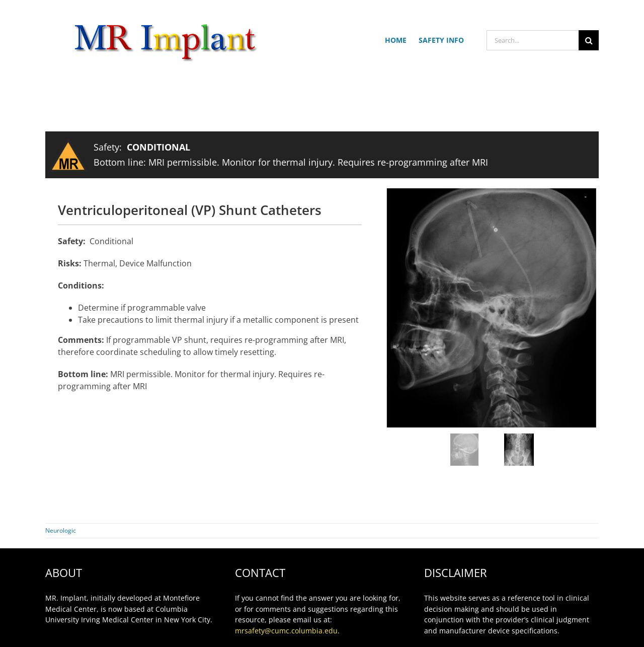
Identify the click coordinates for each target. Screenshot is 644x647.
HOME (396, 40)
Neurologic (61, 530)
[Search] (589, 40)
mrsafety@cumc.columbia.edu (286, 631)
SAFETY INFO (441, 40)
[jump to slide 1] (464, 450)
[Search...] (533, 40)
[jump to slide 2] (519, 450)
